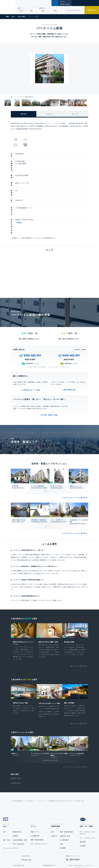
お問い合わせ (92, 10)
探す (19, 8)
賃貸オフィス (35, 802)
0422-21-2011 (30, 325)
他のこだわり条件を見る (79, 632)
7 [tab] (52, 730)
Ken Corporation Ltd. (8, 7)
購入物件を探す (16, 752)
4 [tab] (50, 457)
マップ (36, 329)
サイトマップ (70, 860)
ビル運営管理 (35, 806)
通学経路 (28, 199)
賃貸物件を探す (16, 748)
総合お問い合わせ (30, 860)
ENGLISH (62, 2)
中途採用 (83, 816)
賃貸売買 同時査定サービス (42, 526)
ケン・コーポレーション (88, 808)
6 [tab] (53, 457)
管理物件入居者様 (65, 4)
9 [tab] (55, 730)
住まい (19, 3)
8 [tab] (53, 730)
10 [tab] (56, 730)
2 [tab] (47, 457)
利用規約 (60, 860)
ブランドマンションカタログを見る (75, 736)
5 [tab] (52, 457)
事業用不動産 (37, 3)
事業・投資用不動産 (37, 810)
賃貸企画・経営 (65, 806)
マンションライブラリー (73, 10)
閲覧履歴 (78, 4)
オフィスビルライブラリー (39, 814)
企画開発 (63, 818)
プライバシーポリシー (47, 860)
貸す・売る (7, 810)
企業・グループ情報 (51, 3)
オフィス (27, 3)
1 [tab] (46, 457)
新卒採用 (83, 812)
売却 (61, 814)
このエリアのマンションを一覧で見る (74, 463)
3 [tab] (49, 457)
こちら (46, 566)
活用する (42, 8)
